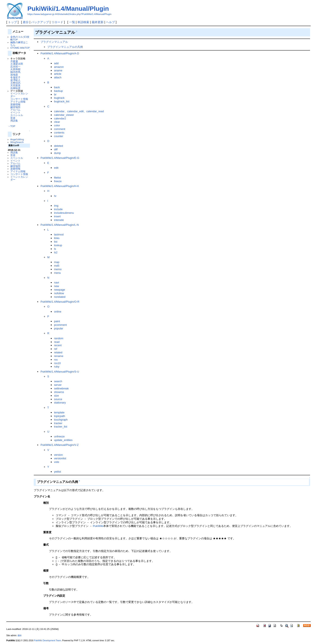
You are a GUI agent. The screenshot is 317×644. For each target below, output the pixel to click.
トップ (12, 22)
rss (56, 360)
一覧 (72, 22)
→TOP (11, 126)
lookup (58, 245)
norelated (60, 297)
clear (57, 122)
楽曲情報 (15, 104)
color (57, 125)
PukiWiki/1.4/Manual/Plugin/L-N (60, 225)
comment (60, 129)
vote (56, 462)
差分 (26, 22)
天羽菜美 (15, 85)
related (58, 352)
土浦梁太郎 (17, 64)
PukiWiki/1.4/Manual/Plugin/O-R (60, 302)
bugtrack (59, 98)
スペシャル (17, 115)
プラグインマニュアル (54, 42)
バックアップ (40, 22)
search (58, 381)
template (59, 412)
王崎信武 (15, 83)
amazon (59, 67)
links (57, 238)
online (58, 312)
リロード (57, 22)
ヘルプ (110, 22)
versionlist (60, 458)
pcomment (60, 325)
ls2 (56, 252)
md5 (57, 266)
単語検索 (83, 22)
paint (57, 321)
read (57, 342)
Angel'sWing (17, 139)
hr (55, 196)
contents (59, 133)
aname (58, 70)
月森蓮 (14, 61)
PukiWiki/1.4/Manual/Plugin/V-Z (60, 445)
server (58, 385)
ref (56, 349)
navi (56, 283)
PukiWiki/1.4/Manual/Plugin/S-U (60, 372)
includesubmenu (64, 213)
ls (55, 249)
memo (58, 269)
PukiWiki (98, 526)
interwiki (59, 220)
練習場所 (15, 107)
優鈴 (20, 635)
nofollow (59, 293)
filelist (57, 178)
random (59, 338)
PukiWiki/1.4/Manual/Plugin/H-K (60, 186)
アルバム (15, 110)
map (57, 262)
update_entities (63, 440)
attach (58, 77)
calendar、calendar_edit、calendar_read (79, 111)
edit (56, 168)
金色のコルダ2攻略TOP (20, 38)
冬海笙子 (15, 77)
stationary (60, 403)
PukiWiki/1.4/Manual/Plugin (68, 9)
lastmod (59, 234)
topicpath (60, 416)
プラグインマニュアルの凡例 (65, 47)
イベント (15, 112)
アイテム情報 (18, 102)
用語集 (14, 121)
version (58, 455)
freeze (58, 181)
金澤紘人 (15, 80)
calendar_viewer (64, 115)
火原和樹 (15, 69)
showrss (59, 392)
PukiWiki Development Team (47, 641)
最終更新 (98, 22)
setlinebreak (61, 388)
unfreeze (59, 436)
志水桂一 (15, 66)
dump (57, 153)
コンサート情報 (19, 99)
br (55, 94)
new (56, 286)
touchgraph (61, 420)
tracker (58, 423)
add (56, 63)
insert (57, 216)
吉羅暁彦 (15, 88)
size (56, 396)
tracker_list (61, 427)
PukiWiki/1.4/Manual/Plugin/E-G (60, 158)
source (58, 399)
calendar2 (60, 118)
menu (57, 273)
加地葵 (14, 75)
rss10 (57, 363)
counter (58, 136)
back (57, 87)
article (58, 74)
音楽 (13, 118)
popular (58, 328)
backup (58, 91)
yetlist (57, 472)
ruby (57, 367)
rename (59, 356)
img (56, 206)
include (58, 209)
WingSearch (17, 142)
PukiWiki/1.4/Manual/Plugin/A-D (60, 53)
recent (58, 345)
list (56, 242)
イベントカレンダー (19, 95)
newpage (60, 290)
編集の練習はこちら (19, 44)
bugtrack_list (62, 101)
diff (56, 149)
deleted (58, 146)
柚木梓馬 (15, 72)
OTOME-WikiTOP (20, 48)
